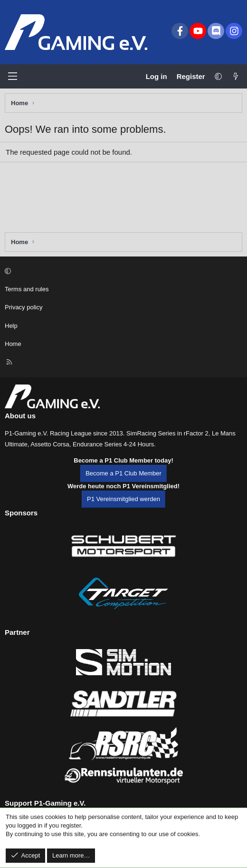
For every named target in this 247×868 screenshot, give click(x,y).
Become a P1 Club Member (123, 473)
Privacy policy (24, 307)
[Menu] (12, 76)
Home (13, 344)
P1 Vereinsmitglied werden (123, 499)
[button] (218, 76)
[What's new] (236, 76)
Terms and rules (27, 289)
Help (11, 326)
